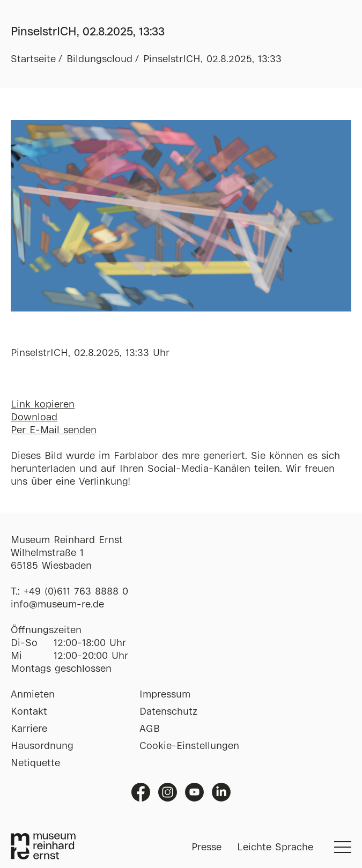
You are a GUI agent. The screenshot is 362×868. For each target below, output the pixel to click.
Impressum (165, 695)
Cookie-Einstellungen (189, 746)
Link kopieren (43, 405)
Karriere (29, 729)
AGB (150, 729)
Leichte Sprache (275, 848)
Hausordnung (42, 746)
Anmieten (33, 695)
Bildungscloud (99, 60)
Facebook (141, 792)
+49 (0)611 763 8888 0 (76, 592)
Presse (206, 848)
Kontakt (29, 712)
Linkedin (221, 792)
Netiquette (35, 763)
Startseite (33, 60)
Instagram (168, 792)
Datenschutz (168, 712)
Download (34, 418)
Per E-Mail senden (54, 431)
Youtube (194, 792)
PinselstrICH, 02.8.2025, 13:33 (212, 60)
